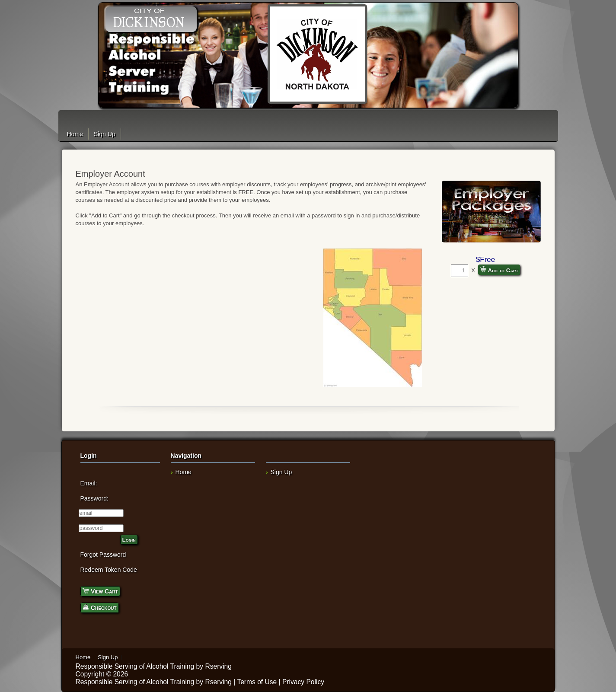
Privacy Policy (303, 682)
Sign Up (105, 134)
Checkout (100, 607)
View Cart (100, 591)
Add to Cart (499, 270)
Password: (94, 498)
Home (75, 134)
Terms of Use (257, 682)
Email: (89, 483)
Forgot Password (103, 555)
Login (129, 540)
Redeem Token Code (109, 570)
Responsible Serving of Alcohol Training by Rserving (154, 666)
